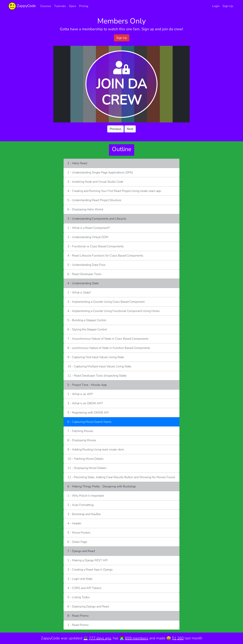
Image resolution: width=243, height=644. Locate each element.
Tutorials (60, 6)
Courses (46, 6)
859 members (137, 638)
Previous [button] (115, 129)
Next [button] (130, 129)
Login (216, 6)
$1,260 (178, 638)
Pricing (84, 6)
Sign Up (228, 6)
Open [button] (72, 6)
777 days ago (100, 638)
